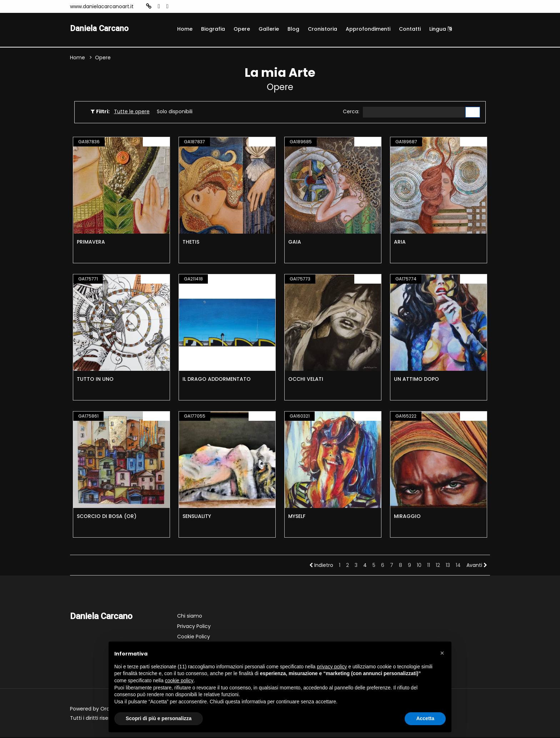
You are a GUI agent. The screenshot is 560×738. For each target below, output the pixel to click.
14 (458, 566)
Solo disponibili (175, 112)
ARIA (400, 243)
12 (438, 566)
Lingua (441, 29)
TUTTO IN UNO (95, 380)
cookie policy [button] (179, 680)
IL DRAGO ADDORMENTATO (217, 380)
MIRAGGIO (407, 517)
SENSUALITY (197, 517)
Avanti (477, 566)
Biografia (213, 29)
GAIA (295, 243)
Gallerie (269, 29)
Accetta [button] (425, 718)
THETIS (191, 243)
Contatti (410, 29)
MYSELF (297, 517)
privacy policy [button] (332, 667)
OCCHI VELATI (306, 380)
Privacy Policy (194, 627)
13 (448, 566)
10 (419, 566)
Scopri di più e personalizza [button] (159, 718)
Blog (293, 29)
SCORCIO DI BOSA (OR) (107, 517)
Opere (242, 29)
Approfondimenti (368, 29)
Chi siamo (190, 617)
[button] (442, 653)
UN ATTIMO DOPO (416, 380)
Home (185, 29)
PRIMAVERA (91, 243)
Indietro (321, 566)
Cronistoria (322, 29)
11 (429, 566)
